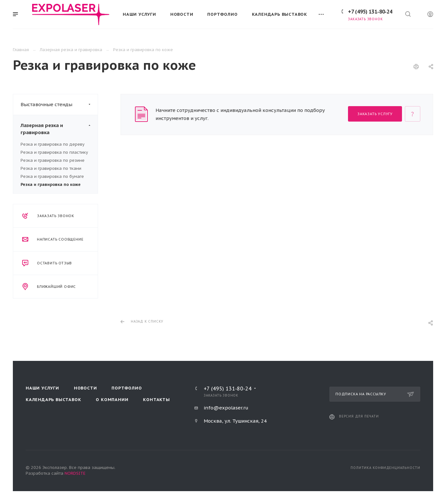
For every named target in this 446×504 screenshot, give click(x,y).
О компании (112, 400)
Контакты (156, 400)
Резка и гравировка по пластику (54, 152)
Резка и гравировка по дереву (53, 144)
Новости (85, 388)
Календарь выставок (53, 400)
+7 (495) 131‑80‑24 (370, 12)
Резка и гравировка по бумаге (52, 176)
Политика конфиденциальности (385, 468)
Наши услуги (42, 388)
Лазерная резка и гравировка (59, 129)
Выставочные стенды (59, 105)
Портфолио (127, 388)
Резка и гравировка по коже (51, 184)
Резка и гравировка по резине (53, 160)
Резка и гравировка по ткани (51, 168)
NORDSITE (75, 473)
